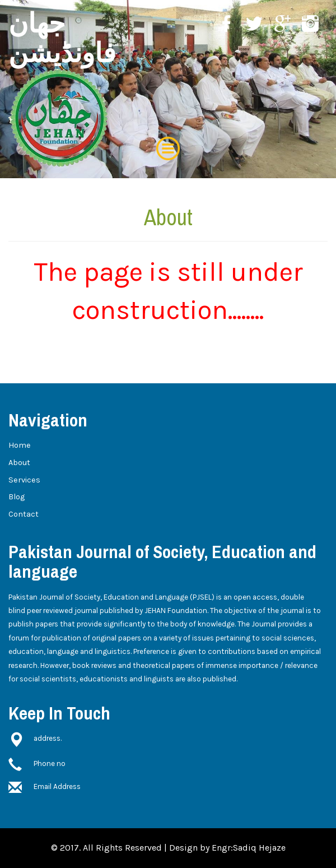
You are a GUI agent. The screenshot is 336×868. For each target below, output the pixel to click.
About (19, 463)
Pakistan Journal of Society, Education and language (162, 561)
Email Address (57, 786)
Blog (17, 497)
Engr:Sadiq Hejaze (249, 848)
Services (24, 480)
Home (20, 445)
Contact (24, 514)
